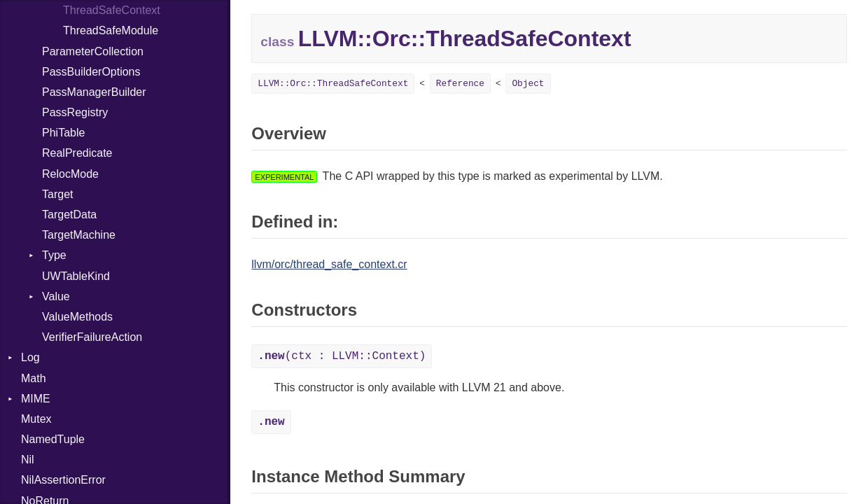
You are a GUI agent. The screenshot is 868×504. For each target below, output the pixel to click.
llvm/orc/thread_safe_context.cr (329, 264)
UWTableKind (76, 276)
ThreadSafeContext (112, 10)
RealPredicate (77, 153)
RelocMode (70, 174)
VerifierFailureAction (92, 337)
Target (57, 194)
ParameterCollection (93, 51)
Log (30, 357)
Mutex (36, 419)
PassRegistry (75, 112)
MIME (36, 399)
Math (34, 378)
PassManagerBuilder (94, 92)
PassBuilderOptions (91, 72)
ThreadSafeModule (111, 30)
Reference (460, 84)
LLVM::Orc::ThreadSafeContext (333, 84)
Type (54, 255)
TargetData (69, 215)
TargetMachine (79, 235)
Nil (28, 460)
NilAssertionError (63, 480)
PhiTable (63, 133)
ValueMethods (77, 317)
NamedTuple (53, 439)
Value (56, 296)
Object (528, 84)
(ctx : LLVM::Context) (342, 356)
